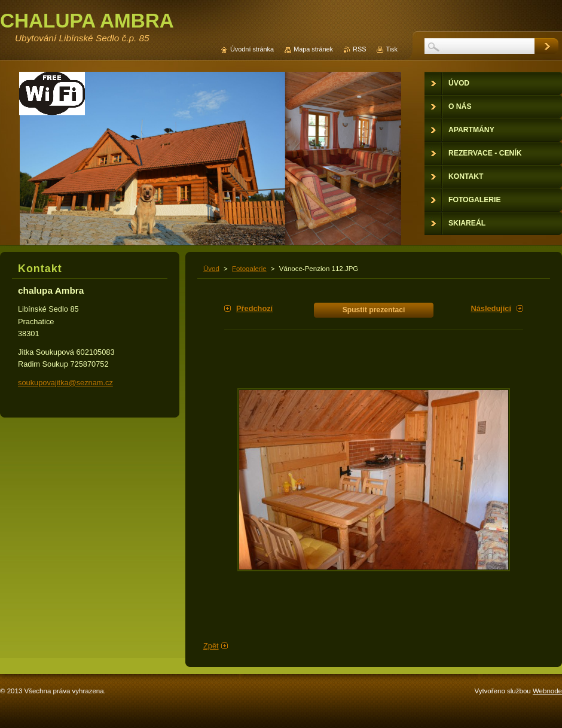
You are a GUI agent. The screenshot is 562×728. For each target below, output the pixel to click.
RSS (359, 49)
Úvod (211, 269)
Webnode (547, 691)
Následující (491, 308)
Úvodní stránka (252, 49)
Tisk (392, 49)
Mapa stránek (313, 49)
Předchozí (254, 308)
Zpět (211, 646)
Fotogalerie (249, 269)
